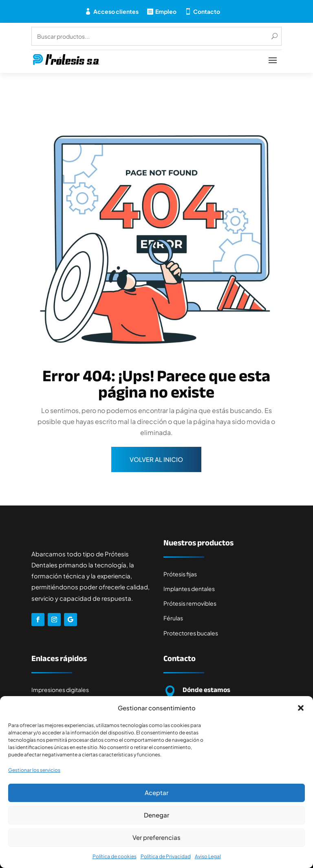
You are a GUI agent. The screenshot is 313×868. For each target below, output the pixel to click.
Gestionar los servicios (34, 770)
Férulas (173, 618)
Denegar (156, 815)
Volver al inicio (156, 459)
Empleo (166, 11)
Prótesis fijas (180, 574)
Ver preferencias (156, 837)
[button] (301, 708)
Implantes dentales (189, 589)
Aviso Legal (208, 856)
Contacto (207, 11)
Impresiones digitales (60, 690)
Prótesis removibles (190, 603)
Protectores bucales (191, 633)
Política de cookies (115, 856)
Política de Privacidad (166, 856)
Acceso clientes (116, 11)
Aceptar (156, 792)
